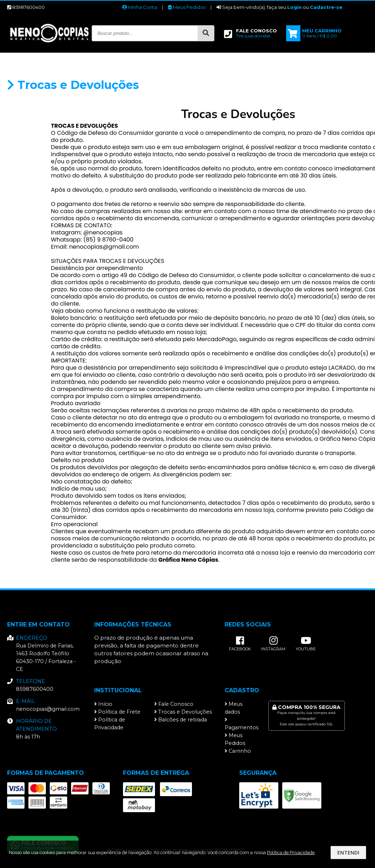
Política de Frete (117, 712)
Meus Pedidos (187, 7)
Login (294, 7)
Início (103, 704)
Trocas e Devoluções (183, 712)
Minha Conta (140, 7)
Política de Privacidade (110, 724)
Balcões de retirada (181, 720)
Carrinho (238, 751)
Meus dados (234, 708)
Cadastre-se (326, 7)
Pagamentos (241, 724)
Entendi (348, 853)
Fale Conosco (174, 704)
